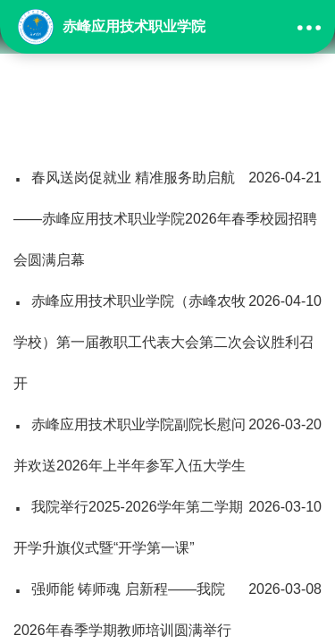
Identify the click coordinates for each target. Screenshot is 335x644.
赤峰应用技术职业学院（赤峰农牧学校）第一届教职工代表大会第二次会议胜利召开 (167, 336)
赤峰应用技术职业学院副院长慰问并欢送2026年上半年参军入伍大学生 (167, 439)
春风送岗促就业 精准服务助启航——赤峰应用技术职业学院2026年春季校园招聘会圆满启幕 (167, 212)
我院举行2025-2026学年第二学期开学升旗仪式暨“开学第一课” (167, 521)
